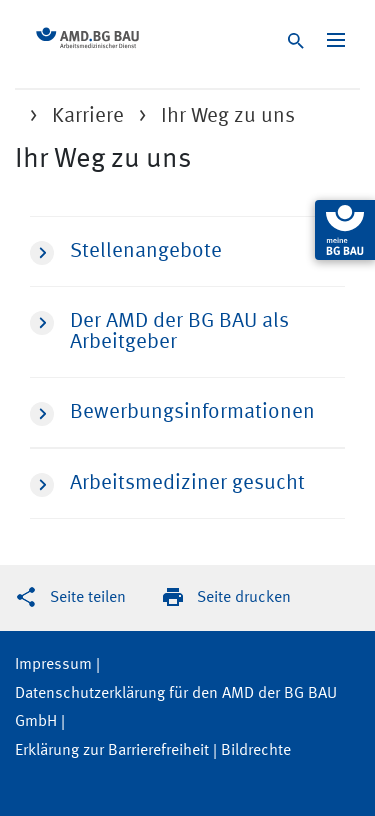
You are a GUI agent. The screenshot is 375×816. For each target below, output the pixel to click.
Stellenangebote (126, 253)
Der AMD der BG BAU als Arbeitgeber (159, 332)
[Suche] (298, 43)
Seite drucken (244, 598)
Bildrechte (256, 751)
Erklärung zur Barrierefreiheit (112, 751)
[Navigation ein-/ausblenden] (336, 40)
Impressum (53, 665)
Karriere (88, 116)
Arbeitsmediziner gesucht (167, 485)
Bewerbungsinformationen (172, 414)
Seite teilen (88, 598)
